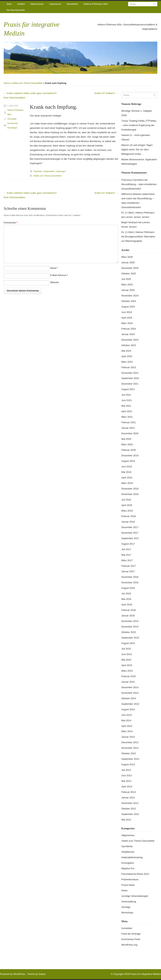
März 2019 (127, 483)
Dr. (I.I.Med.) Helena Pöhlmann (138, 213)
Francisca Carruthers (132, 180)
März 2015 (127, 671)
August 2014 (128, 709)
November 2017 (130, 533)
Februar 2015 (129, 676)
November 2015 (130, 627)
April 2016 (127, 605)
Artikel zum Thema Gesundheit (27, 83)
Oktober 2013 (129, 753)
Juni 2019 (126, 467)
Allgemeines (128, 835)
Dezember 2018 (130, 489)
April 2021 (127, 411)
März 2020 (127, 444)
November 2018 (130, 494)
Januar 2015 (128, 682)
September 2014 (130, 704)
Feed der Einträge (131, 934)
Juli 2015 (126, 649)
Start (9, 4)
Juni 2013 (126, 775)
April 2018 (127, 505)
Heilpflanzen (128, 852)
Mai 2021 (126, 406)
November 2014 (130, 693)
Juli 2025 (126, 279)
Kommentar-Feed (131, 939)
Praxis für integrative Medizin (146, 974)
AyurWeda (127, 846)
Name (54, 268)
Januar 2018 (128, 522)
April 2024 (127, 318)
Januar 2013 (128, 798)
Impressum (55, 4)
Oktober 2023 (129, 345)
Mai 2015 (126, 660)
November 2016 (130, 582)
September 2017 (130, 538)
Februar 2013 (129, 792)
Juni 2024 (126, 312)
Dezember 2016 (130, 577)
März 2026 (127, 257)
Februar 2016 (129, 610)
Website (55, 282)
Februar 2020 (129, 450)
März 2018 (127, 511)
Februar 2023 (129, 367)
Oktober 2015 (129, 632)
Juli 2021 (126, 395)
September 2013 (130, 759)
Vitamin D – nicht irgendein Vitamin (136, 137)
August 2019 (128, 461)
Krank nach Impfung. (54, 107)
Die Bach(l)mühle (16, 10)
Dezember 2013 (130, 742)
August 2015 (128, 643)
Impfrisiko (38, 171)
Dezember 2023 (130, 340)
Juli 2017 (126, 549)
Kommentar (11, 223)
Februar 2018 (129, 516)
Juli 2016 (126, 594)
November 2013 (130, 748)
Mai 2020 (126, 439)
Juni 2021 (126, 400)
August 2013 (128, 764)
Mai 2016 (126, 599)
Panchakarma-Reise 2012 (135, 874)
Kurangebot (127, 863)
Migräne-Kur (128, 868)
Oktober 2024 (129, 301)
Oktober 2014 (129, 698)
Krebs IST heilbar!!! (106, 93)
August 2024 (128, 307)
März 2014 (127, 731)
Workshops (127, 913)
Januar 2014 (128, 737)
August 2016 (128, 588)
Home (7, 83)
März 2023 (127, 362)
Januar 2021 (128, 428)
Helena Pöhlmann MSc (96, 4)
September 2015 (130, 638)
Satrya (42, 974)
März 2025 (127, 285)
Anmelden (127, 928)
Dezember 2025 (130, 268)
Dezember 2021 (130, 384)
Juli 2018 (126, 500)
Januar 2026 (128, 262)
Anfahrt (21, 4)
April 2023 (127, 356)
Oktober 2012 (129, 809)
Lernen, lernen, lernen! (137, 217)
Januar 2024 (128, 334)
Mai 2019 (126, 472)
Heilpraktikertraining (132, 857)
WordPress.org (129, 945)
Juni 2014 (126, 715)
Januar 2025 (128, 290)
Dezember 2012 (130, 803)
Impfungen (61, 171)
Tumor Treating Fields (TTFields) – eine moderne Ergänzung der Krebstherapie (139, 125)
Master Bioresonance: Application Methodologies (139, 162)
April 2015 (127, 665)
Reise (124, 890)
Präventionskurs (130, 879)
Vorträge (126, 907)
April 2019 (127, 478)
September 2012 (130, 814)
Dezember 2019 (130, 455)
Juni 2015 (126, 654)
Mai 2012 (126, 820)
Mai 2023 (126, 351)
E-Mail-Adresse (59, 275)
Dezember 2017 (130, 527)
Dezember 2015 (130, 621)
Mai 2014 (126, 720)
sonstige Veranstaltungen (135, 896)
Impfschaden (49, 171)
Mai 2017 (126, 555)
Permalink (12, 119)
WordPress (19, 974)
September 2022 (130, 378)
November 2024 (130, 296)
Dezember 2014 (130, 687)
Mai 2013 (126, 781)
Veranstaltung (129, 902)
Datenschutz (37, 4)
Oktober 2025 (129, 274)
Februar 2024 (129, 329)
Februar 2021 (129, 422)
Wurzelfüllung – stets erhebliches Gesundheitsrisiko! (137, 203)
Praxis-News (128, 885)
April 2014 (127, 726)
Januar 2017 (128, 571)
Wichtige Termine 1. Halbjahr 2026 (137, 113)
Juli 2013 (126, 770)
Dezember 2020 (130, 433)
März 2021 (127, 417)
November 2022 (130, 373)
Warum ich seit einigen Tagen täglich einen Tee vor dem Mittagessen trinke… (137, 150)
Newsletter (72, 4)
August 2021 (128, 389)
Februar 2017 (129, 566)
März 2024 (127, 323)
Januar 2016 (128, 616)
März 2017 (127, 560)
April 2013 (127, 787)
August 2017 (128, 544)
